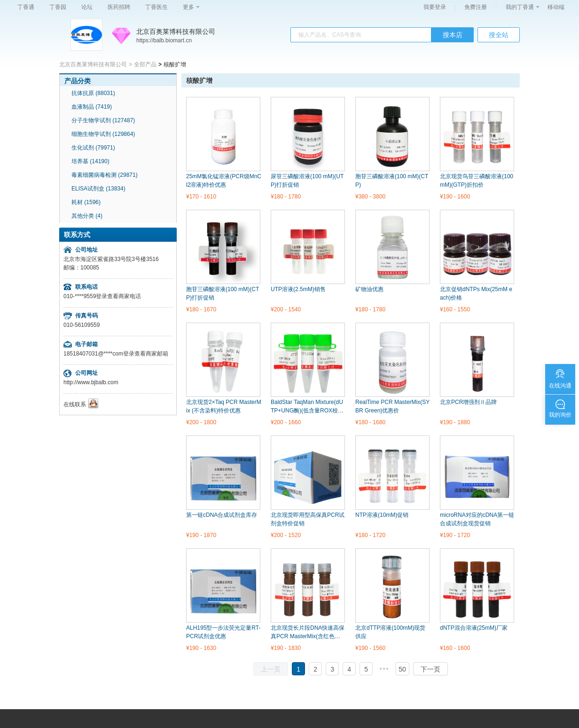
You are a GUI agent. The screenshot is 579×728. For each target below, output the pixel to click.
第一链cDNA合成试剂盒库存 (222, 515)
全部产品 (145, 64)
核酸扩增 (199, 80)
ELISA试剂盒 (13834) (98, 189)
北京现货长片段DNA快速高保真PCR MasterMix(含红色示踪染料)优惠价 (308, 636)
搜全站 (499, 35)
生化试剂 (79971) (93, 148)
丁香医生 (156, 7)
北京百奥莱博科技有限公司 (176, 32)
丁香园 (58, 7)
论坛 (87, 7)
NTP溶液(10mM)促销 (382, 515)
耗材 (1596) (86, 202)
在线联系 (75, 404)
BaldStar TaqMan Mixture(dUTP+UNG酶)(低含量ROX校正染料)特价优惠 (307, 411)
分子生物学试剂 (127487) (103, 120)
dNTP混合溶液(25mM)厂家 (474, 628)
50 (402, 669)
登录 (102, 296)
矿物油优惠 (369, 289)
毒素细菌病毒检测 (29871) (105, 175)
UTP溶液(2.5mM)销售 (298, 289)
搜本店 (453, 35)
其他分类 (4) (87, 216)
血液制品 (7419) (92, 107)
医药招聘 (119, 7)
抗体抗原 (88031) (93, 93)
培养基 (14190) (90, 161)
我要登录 (435, 7)
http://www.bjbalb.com (91, 382)
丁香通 (26, 7)
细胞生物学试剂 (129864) (103, 134)
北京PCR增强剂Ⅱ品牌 (468, 402)
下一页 (430, 669)
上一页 (271, 669)
